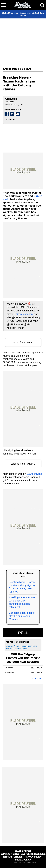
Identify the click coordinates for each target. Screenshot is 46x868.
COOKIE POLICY (23, 860)
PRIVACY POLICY (33, 857)
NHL (21, 69)
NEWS (28, 69)
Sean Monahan (24, 314)
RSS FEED (14, 863)
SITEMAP (22, 863)
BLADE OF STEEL (10, 69)
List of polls (36, 678)
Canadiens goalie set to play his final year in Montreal (22, 616)
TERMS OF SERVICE (13, 857)
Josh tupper (9, 102)
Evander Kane (34, 474)
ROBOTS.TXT (31, 863)
